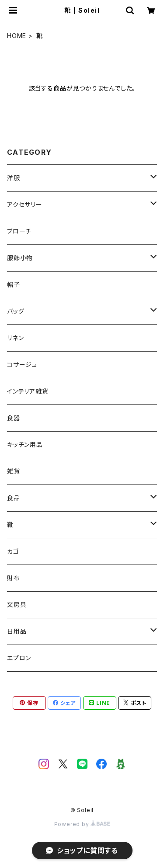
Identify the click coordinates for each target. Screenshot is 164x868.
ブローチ (19, 231)
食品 (14, 498)
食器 (14, 418)
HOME (17, 36)
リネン (15, 338)
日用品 (17, 631)
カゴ (13, 551)
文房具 (17, 605)
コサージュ (22, 364)
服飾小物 (20, 258)
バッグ (16, 311)
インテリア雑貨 (28, 391)
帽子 (14, 284)
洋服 (14, 178)
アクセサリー (25, 204)
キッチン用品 (25, 444)
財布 (14, 578)
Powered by (82, 824)
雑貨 (14, 471)
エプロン (19, 658)
